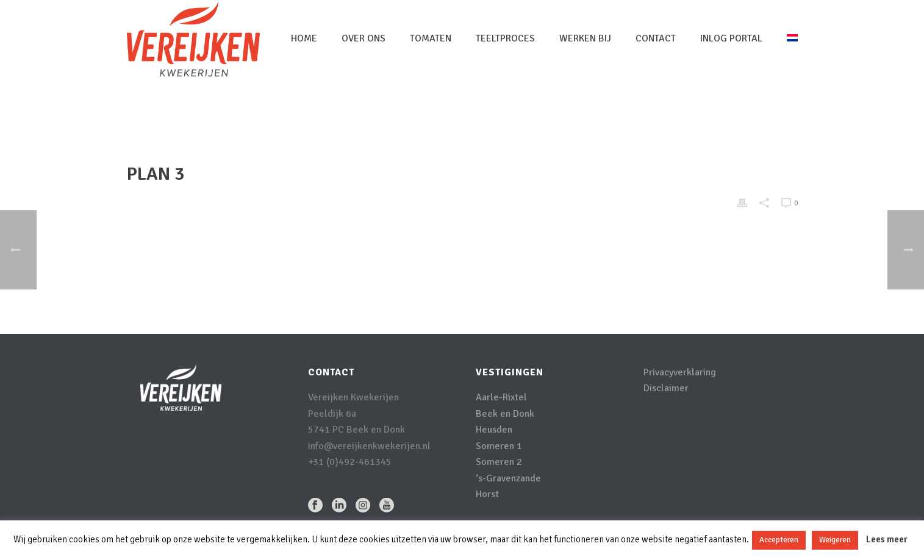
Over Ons (364, 38)
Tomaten (431, 38)
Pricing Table (734, 119)
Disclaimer (666, 388)
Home (304, 38)
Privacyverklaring (680, 372)
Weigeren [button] (835, 540)
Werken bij (585, 38)
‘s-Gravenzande (508, 478)
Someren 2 (499, 462)
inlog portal (731, 38)
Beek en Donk (505, 414)
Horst (487, 494)
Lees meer (887, 539)
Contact (656, 38)
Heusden (494, 430)
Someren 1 (499, 446)
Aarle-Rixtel (501, 397)
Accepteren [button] (779, 540)
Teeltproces (505, 38)
